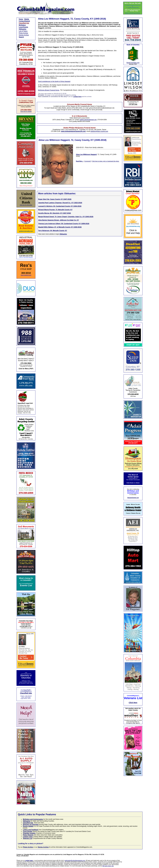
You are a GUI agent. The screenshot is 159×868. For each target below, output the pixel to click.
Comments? (88, 161)
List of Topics (23, 31)
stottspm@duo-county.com (99, 131)
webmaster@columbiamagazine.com (75, 860)
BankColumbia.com (133, 63)
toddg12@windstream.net (88, 120)
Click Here (133, 703)
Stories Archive (24, 35)
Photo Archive (23, 33)
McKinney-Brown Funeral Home (49, 90)
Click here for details (26, 112)
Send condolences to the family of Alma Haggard (54, 81)
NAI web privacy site (108, 866)
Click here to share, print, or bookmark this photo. (106, 161)
